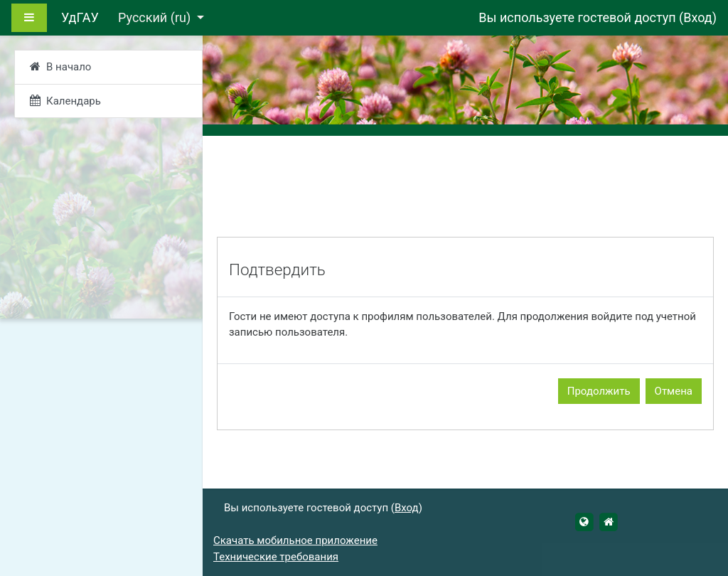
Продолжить (599, 391)
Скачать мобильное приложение (295, 540)
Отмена (674, 391)
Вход (697, 17)
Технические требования (276, 557)
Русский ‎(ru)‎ (156, 17)
